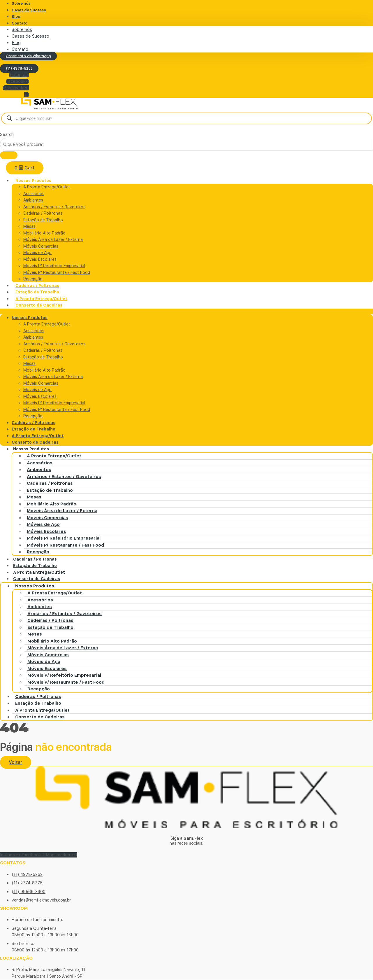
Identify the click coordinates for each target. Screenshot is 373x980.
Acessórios (34, 194)
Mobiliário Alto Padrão (44, 233)
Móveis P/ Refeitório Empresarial (54, 266)
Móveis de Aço (37, 253)
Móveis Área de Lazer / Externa (53, 240)
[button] (186, 312)
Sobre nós (22, 29)
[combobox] (186, 145)
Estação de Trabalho (43, 220)
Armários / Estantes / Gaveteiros (54, 207)
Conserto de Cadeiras (39, 305)
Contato (20, 23)
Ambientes (33, 200)
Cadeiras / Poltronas (43, 213)
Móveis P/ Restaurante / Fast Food (57, 273)
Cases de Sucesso (29, 10)
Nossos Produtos (33, 181)
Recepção (33, 416)
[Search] (9, 155)
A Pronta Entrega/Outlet (47, 187)
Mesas (29, 227)
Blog (16, 16)
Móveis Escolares (40, 260)
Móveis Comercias (41, 246)
